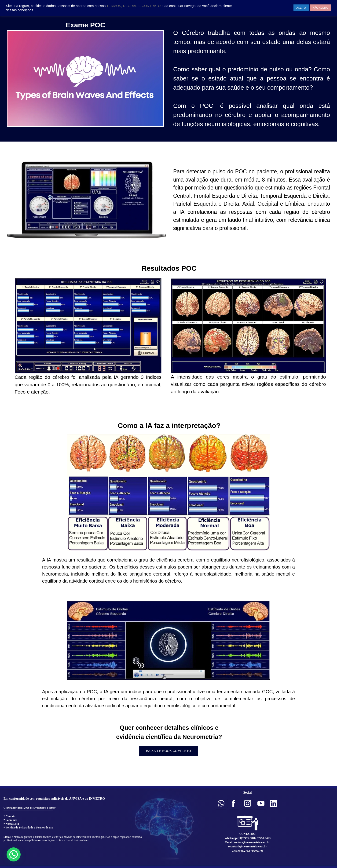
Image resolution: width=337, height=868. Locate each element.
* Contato (9, 816)
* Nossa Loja (11, 824)
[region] (168, 390)
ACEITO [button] (301, 8)
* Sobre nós (10, 820)
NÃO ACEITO (321, 8)
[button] (221, 803)
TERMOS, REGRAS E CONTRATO (134, 6)
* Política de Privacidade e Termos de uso (28, 828)
